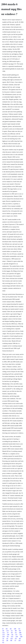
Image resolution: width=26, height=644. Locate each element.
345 (11, 629)
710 (3, 639)
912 (16, 633)
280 (20, 639)
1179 (7, 631)
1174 (3, 635)
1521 (21, 635)
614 (19, 629)
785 (12, 633)
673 (16, 635)
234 (7, 639)
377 (8, 633)
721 (12, 631)
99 (3, 629)
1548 (8, 635)
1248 (17, 637)
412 (3, 642)
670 (16, 639)
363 (12, 635)
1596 (15, 629)
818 (20, 631)
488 (16, 631)
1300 (21, 637)
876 (8, 637)
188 (7, 640)
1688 (20, 633)
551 (3, 640)
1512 (3, 633)
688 (11, 640)
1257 (12, 637)
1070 (3, 637)
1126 (11, 639)
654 (7, 629)
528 (3, 631)
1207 (20, 640)
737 (15, 640)
